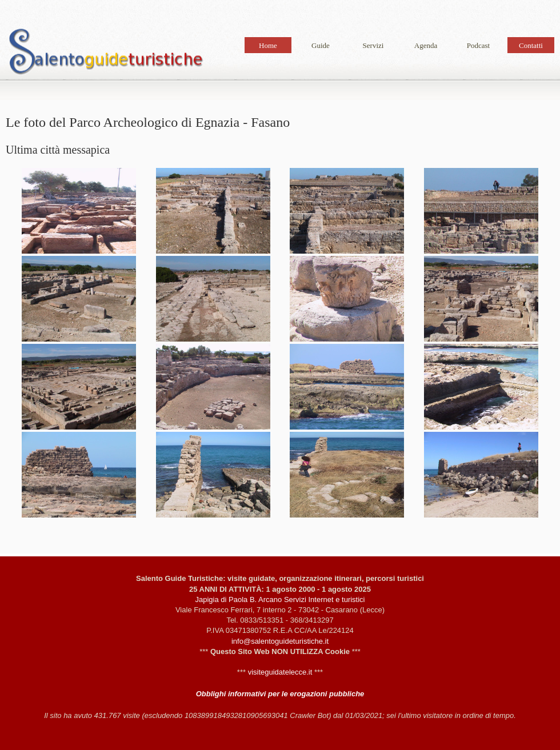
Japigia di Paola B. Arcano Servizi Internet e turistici (280, 599)
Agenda (426, 45)
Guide (321, 45)
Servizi (373, 45)
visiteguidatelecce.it (280, 672)
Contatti (531, 45)
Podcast (478, 45)
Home (268, 45)
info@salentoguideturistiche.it (280, 641)
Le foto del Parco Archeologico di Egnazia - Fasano (106, 54)
